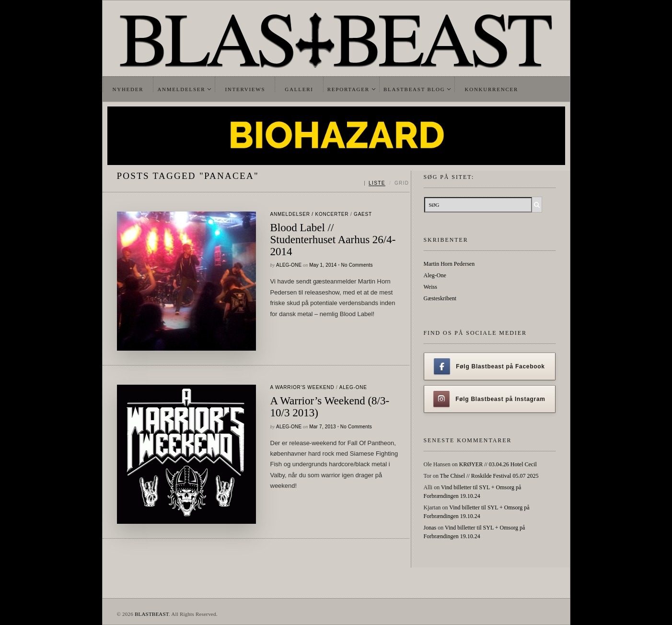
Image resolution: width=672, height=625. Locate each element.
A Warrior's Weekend (302, 387)
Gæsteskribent (440, 298)
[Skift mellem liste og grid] (387, 183)
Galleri (299, 89)
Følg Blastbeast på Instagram (489, 399)
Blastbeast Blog (414, 89)
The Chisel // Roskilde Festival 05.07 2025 (489, 476)
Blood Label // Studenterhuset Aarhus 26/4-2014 (333, 240)
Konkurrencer (491, 89)
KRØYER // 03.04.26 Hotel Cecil (498, 464)
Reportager (348, 89)
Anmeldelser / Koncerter (310, 214)
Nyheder (128, 89)
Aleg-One (289, 265)
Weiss (430, 287)
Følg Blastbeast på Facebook (489, 366)
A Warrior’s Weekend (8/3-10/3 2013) (330, 407)
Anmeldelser (181, 89)
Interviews (245, 89)
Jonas (430, 528)
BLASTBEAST (152, 614)
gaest (363, 214)
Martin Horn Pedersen (449, 264)
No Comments (357, 265)
